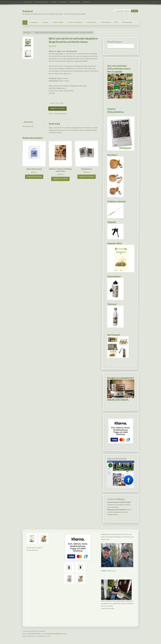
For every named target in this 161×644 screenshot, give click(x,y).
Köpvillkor (86, 2)
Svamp (45, 23)
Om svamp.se (28, 2)
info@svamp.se (113, 515)
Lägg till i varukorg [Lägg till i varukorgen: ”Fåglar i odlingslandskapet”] (34, 177)
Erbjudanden (106, 22)
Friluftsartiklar (58, 23)
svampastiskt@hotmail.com (57, 634)
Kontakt (54, 2)
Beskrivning (28, 122)
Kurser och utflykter (42, 2)
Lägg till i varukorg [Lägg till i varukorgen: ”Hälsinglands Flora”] (87, 177)
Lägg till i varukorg (57, 109)
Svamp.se (28, 11)
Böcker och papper (75, 23)
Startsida (27, 33)
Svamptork (33, 23)
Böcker (65, 114)
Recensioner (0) (28, 126)
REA (116, 22)
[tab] (34, 122)
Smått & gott (92, 23)
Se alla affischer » (33, 550)
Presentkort (63, 2)
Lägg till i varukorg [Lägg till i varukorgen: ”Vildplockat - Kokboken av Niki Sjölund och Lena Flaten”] (60, 179)
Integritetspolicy (75, 2)
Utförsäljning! (127, 22)
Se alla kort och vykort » (35, 548)
